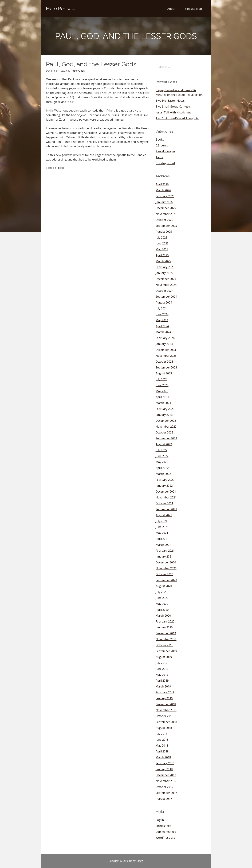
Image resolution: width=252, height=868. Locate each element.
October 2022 (164, 432)
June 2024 (162, 314)
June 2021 (162, 527)
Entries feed (163, 826)
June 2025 (162, 243)
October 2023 (164, 362)
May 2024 (162, 320)
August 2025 (164, 232)
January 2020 (164, 627)
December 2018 (166, 704)
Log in (160, 820)
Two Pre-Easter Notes (170, 101)
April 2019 (162, 681)
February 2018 (165, 763)
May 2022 (162, 462)
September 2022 (166, 438)
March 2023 (163, 403)
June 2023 (162, 385)
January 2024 (164, 344)
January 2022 (164, 486)
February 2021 (165, 551)
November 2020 (166, 568)
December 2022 (166, 421)
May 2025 (162, 249)
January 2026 (164, 202)
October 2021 (164, 503)
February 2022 (165, 480)
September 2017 (166, 793)
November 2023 (166, 356)
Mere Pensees (61, 9)
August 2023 (164, 373)
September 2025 (166, 226)
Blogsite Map (193, 9)
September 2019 (166, 651)
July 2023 (161, 379)
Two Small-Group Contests (173, 107)
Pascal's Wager (165, 151)
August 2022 (164, 444)
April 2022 (162, 468)
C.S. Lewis (162, 145)
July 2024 (161, 308)
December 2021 (166, 492)
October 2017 (164, 787)
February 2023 (165, 409)
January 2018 (164, 769)
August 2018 (164, 728)
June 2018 (162, 740)
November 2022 (166, 427)
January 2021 (164, 556)
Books (160, 140)
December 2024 (166, 279)
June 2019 (162, 669)
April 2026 (162, 184)
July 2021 (161, 521)
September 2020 (166, 580)
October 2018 (164, 716)
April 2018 (162, 751)
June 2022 (162, 456)
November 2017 (166, 781)
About (171, 9)
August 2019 (164, 657)
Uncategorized (165, 163)
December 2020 (166, 562)
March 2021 (163, 545)
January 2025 (164, 273)
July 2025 (161, 238)
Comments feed (166, 832)
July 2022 (161, 450)
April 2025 (162, 255)
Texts (61, 168)
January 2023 (164, 415)
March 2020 (163, 616)
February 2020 (165, 621)
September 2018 (166, 722)
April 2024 (162, 326)
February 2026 (165, 196)
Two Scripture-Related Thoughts (177, 118)
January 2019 (164, 698)
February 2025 (165, 267)
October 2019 (164, 645)
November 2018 (166, 710)
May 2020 (162, 604)
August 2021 (164, 515)
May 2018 (162, 746)
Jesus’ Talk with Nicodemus (173, 112)
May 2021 (162, 533)
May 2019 (162, 675)
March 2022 (163, 474)
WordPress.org (165, 838)
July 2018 (161, 734)
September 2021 (166, 509)
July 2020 (161, 592)
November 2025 (166, 214)
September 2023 (166, 367)
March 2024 (163, 332)
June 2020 (162, 598)
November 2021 (166, 497)
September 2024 (166, 297)
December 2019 (166, 633)
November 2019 (166, 639)
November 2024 (166, 285)
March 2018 (163, 757)
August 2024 (164, 302)
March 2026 (163, 190)
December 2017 (166, 775)
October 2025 (164, 220)
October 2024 (164, 291)
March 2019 (163, 686)
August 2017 (164, 799)
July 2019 (161, 663)
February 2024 (165, 338)
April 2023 (162, 397)
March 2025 (163, 261)
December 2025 (166, 208)
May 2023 (162, 391)
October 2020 (164, 574)
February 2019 (165, 692)
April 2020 (162, 610)
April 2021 (162, 539)
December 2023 (166, 350)
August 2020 (164, 586)
